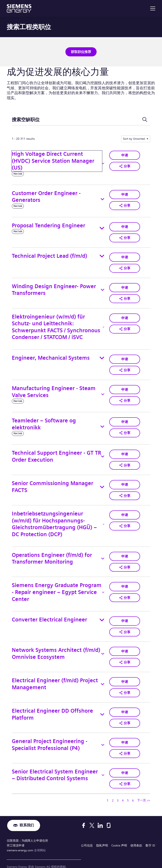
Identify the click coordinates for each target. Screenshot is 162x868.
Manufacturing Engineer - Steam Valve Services (54, 388)
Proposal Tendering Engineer (49, 225)
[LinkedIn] (100, 816)
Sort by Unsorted (134, 138)
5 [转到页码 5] (128, 791)
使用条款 (136, 835)
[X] (92, 816)
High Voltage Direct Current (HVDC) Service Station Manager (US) (53, 160)
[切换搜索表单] (145, 119)
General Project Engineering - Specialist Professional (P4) (50, 736)
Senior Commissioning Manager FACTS (53, 483)
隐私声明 (102, 835)
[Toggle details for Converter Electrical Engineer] (102, 614)
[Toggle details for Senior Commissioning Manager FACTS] (102, 483)
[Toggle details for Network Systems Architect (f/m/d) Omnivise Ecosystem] (103, 647)
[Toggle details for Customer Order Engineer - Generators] (102, 198)
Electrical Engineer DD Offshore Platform (52, 707)
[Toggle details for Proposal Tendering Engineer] (102, 227)
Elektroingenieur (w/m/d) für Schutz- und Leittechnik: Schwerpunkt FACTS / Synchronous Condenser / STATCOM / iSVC (56, 324)
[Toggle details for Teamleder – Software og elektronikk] (102, 423)
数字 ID (150, 835)
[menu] (153, 8)
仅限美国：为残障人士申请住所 (27, 831)
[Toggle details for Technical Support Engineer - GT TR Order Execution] (103, 453)
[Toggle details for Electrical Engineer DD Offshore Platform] (102, 707)
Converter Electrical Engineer (49, 614)
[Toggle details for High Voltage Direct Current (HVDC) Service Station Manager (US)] (103, 163)
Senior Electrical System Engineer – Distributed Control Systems (55, 766)
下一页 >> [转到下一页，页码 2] (144, 791)
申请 (125, 154)
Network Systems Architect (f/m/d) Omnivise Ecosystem (56, 647)
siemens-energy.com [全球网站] (20, 839)
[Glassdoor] (109, 816)
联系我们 (27, 816)
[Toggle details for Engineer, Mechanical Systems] (102, 355)
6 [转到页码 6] (133, 791)
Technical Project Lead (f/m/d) (49, 254)
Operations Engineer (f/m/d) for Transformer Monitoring (52, 553)
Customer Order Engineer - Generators (46, 196)
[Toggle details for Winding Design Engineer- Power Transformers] (103, 288)
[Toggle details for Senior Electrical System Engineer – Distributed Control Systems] (103, 766)
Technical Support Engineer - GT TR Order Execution (56, 453)
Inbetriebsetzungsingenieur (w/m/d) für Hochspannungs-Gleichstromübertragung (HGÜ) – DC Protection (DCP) (54, 519)
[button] (125, 165)
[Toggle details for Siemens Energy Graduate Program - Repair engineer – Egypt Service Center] (103, 587)
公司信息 (87, 835)
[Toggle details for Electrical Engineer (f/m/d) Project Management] (103, 677)
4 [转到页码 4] (123, 791)
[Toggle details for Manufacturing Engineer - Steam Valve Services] (103, 391)
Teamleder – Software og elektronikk (44, 420)
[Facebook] (84, 816)
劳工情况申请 (16, 835)
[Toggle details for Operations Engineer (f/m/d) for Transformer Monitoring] (103, 554)
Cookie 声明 (119, 835)
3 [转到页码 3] (118, 791)
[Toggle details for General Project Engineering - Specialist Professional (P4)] (103, 736)
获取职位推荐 (81, 51)
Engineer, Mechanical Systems (51, 355)
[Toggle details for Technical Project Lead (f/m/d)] (102, 255)
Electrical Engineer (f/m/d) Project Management (55, 677)
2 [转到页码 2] (113, 791)
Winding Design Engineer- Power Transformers (54, 288)
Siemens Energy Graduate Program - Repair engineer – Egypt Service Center (57, 587)
